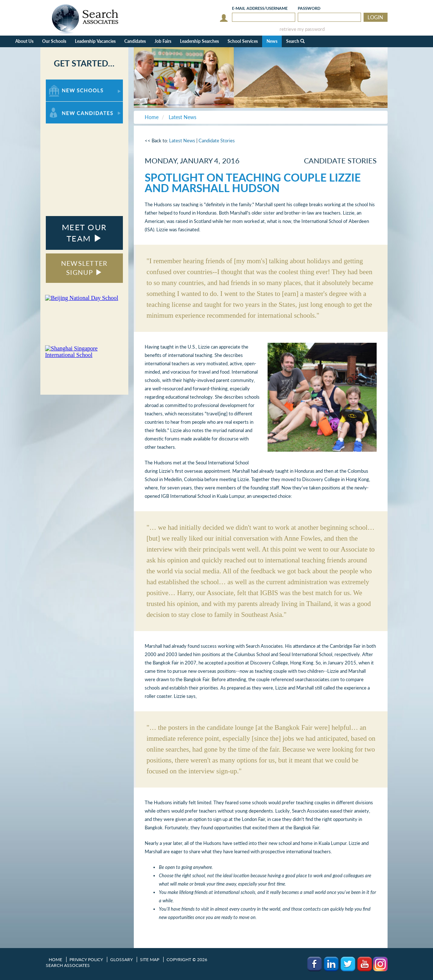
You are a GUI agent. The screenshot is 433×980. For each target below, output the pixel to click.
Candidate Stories (217, 141)
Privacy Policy (86, 959)
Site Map (150, 959)
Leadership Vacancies (95, 41)
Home (55, 959)
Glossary (121, 959)
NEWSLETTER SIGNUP (84, 268)
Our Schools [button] (54, 41)
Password (309, 8)
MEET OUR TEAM (84, 233)
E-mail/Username (260, 8)
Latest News (182, 141)
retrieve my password (302, 29)
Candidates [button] (135, 41)
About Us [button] (24, 41)
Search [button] (295, 41)
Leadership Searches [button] (199, 41)
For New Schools (65, 83)
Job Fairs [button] (163, 41)
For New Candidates (69, 105)
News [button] (272, 41)
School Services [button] (243, 41)
